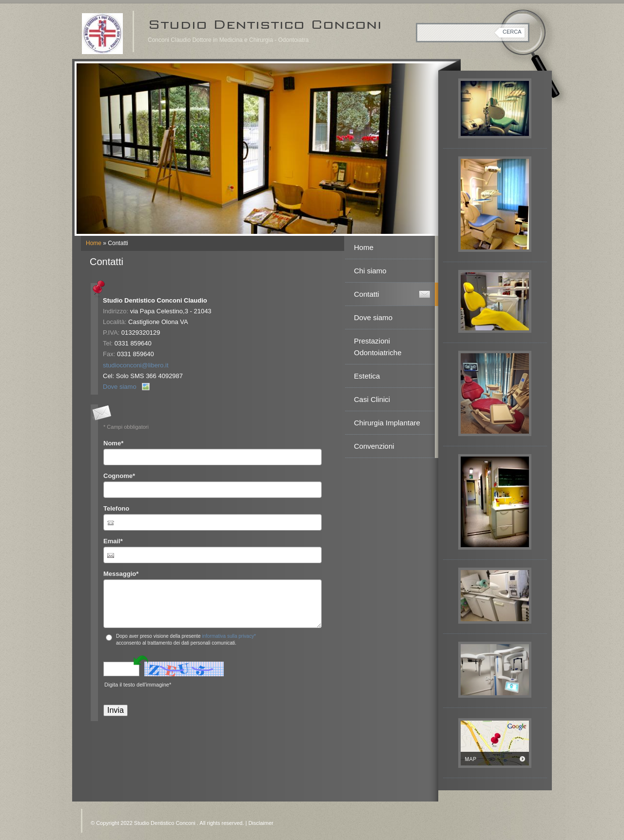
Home (94, 243)
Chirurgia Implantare (387, 423)
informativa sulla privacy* (229, 636)
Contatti (367, 294)
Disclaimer (261, 823)
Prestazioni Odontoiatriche (378, 347)
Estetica (367, 376)
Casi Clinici (372, 399)
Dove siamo (120, 387)
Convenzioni (374, 446)
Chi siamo (370, 271)
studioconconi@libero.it (136, 365)
